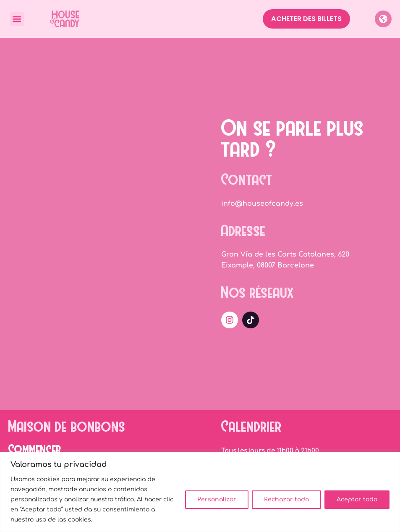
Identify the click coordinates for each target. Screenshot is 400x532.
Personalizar (217, 499)
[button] (17, 19)
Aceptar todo (357, 499)
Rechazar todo (286, 499)
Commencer (35, 448)
